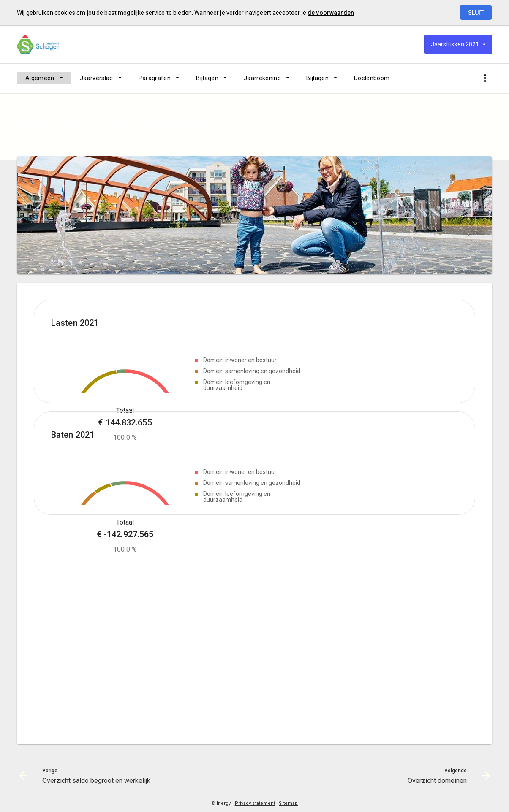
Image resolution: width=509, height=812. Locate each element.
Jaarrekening (262, 78)
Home (24, 136)
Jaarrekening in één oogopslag (111, 136)
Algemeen (40, 78)
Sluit (476, 13)
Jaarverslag (97, 78)
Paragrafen (155, 78)
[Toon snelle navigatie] (485, 78)
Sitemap (288, 803)
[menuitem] (44, 78)
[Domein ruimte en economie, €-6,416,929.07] (118, 586)
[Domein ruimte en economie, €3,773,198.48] (121, 371)
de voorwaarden (331, 13)
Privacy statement (255, 803)
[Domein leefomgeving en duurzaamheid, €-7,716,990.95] (103, 591)
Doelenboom (372, 78)
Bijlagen (207, 78)
